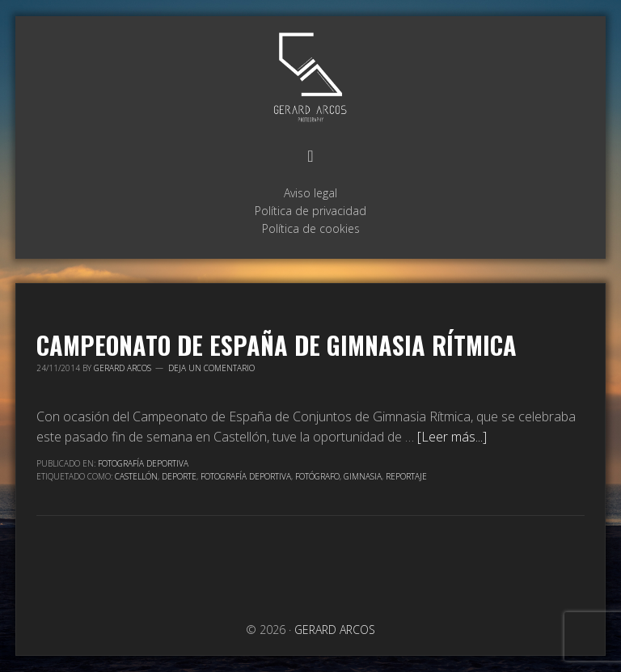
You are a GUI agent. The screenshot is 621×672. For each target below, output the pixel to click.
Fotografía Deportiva (143, 463)
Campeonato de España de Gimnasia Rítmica (277, 345)
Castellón (136, 476)
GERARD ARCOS (310, 78)
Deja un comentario (211, 368)
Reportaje (406, 476)
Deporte (179, 476)
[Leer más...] (452, 437)
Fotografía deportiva (246, 476)
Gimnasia (363, 476)
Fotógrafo (317, 476)
